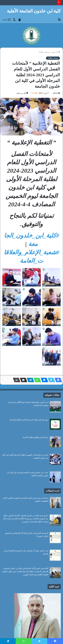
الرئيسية (55, 52)
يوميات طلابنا (44, 52)
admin (55, 93)
